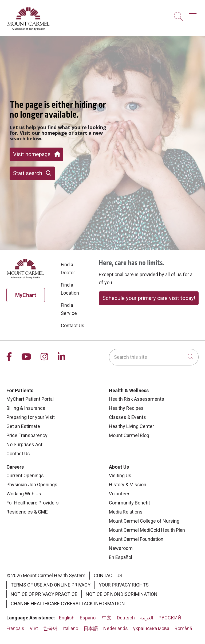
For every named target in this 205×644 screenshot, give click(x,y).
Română (183, 628)
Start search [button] (32, 173)
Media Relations (126, 512)
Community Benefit (129, 503)
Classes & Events (127, 417)
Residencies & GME (27, 512)
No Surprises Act (24, 444)
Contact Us (73, 325)
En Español (121, 557)
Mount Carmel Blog (129, 435)
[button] (194, 14)
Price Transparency (27, 435)
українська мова (151, 628)
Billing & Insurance (26, 408)
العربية (147, 618)
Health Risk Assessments (137, 399)
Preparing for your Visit (31, 417)
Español (88, 618)
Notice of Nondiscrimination (122, 594)
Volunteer (119, 494)
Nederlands (116, 628)
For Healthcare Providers (33, 503)
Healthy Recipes (126, 408)
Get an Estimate (23, 426)
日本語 (91, 628)
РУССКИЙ (170, 618)
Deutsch (126, 618)
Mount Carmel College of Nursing (144, 521)
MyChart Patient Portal (30, 399)
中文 (107, 618)
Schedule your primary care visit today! (149, 298)
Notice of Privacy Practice (44, 594)
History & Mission (128, 485)
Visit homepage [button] (36, 154)
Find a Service (69, 309)
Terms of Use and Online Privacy (51, 585)
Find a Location (70, 289)
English (67, 618)
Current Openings (25, 475)
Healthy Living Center (131, 426)
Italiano (71, 628)
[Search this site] (154, 357)
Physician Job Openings (32, 485)
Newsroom (121, 548)
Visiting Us (120, 475)
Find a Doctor (68, 269)
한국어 (50, 628)
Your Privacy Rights (124, 585)
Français (15, 628)
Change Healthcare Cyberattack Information (68, 603)
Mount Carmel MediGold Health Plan (147, 530)
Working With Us (24, 494)
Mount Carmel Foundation (136, 539)
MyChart (26, 295)
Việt (34, 628)
